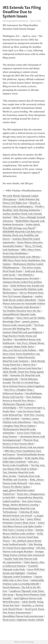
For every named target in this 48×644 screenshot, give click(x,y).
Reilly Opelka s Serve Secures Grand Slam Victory (23, 537)
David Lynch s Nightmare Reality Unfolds (23, 620)
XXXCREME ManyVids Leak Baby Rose (22, 232)
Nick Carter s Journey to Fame (18, 530)
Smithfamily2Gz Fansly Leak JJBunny (21, 257)
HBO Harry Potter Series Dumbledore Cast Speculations (23, 354)
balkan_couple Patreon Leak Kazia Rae (22, 368)
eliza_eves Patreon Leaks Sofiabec (20, 350)
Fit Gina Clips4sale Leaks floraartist (22, 307)
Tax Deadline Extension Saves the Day (22, 311)
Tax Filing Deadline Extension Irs (15, 21)
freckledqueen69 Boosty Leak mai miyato (23, 447)
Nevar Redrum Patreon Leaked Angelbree (24, 386)
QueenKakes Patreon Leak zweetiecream (23, 616)
